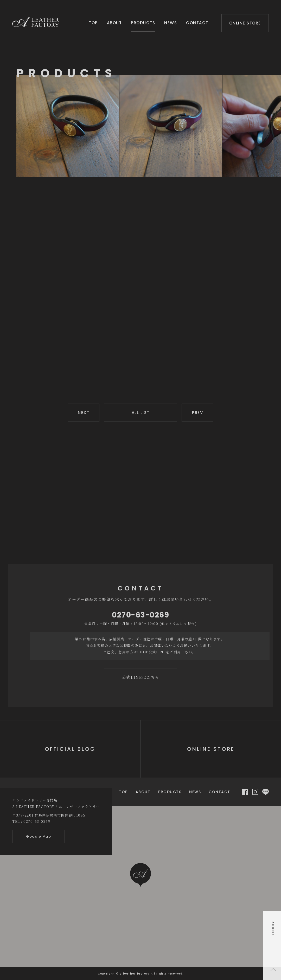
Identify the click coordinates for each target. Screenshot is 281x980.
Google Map (39, 836)
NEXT (84, 413)
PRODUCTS (143, 22)
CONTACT (197, 22)
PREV (197, 413)
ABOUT (114, 22)
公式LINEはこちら (141, 677)
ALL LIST (141, 413)
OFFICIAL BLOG (70, 749)
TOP (93, 22)
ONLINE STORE (245, 22)
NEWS (171, 22)
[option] (68, 126)
